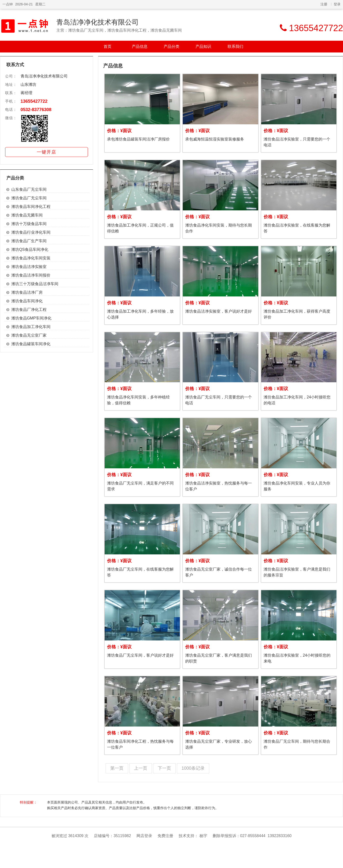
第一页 (117, 768)
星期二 (40, 4)
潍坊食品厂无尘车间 (29, 198)
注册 (324, 4)
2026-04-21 (24, 4)
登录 (337, 4)
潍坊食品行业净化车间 (31, 232)
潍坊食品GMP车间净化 (31, 318)
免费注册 (165, 836)
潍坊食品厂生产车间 (29, 241)
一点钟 (8, 4)
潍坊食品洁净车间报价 (31, 275)
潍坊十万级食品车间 (29, 224)
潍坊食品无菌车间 (27, 215)
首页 (108, 46)
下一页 (164, 768)
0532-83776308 (36, 110)
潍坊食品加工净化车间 (31, 327)
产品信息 (140, 46)
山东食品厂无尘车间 (29, 189)
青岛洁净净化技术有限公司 (98, 22)
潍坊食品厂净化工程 (29, 310)
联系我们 (235, 46)
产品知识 (203, 46)
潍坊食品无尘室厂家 (29, 335)
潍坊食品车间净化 (27, 301)
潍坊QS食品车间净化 (30, 249)
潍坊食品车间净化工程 (31, 207)
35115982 (122, 836)
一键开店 (47, 152)
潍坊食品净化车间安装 (31, 258)
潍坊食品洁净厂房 (27, 292)
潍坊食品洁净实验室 (29, 267)
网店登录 (144, 836)
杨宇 (203, 836)
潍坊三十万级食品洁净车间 (35, 284)
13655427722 (34, 101)
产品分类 (171, 46)
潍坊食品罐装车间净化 (31, 344)
